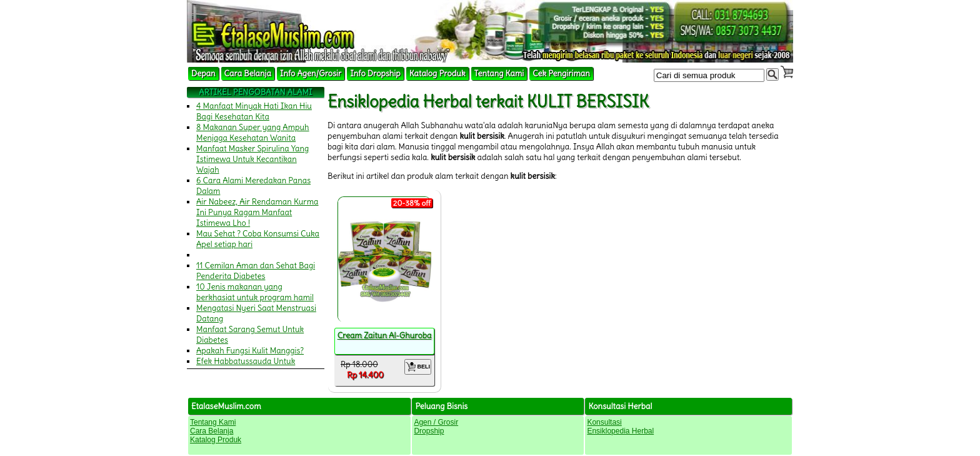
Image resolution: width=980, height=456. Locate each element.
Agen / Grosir (436, 422)
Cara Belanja (248, 73)
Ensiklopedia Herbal (620, 431)
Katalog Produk (437, 73)
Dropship (429, 431)
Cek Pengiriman (561, 73)
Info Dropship (375, 73)
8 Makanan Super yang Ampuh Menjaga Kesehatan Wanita (253, 133)
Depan (203, 73)
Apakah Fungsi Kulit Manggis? (250, 351)
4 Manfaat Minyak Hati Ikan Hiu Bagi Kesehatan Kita (254, 111)
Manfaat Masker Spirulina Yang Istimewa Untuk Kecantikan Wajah (252, 159)
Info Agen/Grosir (311, 73)
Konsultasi (604, 422)
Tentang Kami (499, 73)
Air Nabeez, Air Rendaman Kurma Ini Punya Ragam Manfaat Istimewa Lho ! (257, 212)
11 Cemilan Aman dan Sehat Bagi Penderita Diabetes (256, 271)
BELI (418, 367)
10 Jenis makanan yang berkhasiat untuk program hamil (255, 292)
